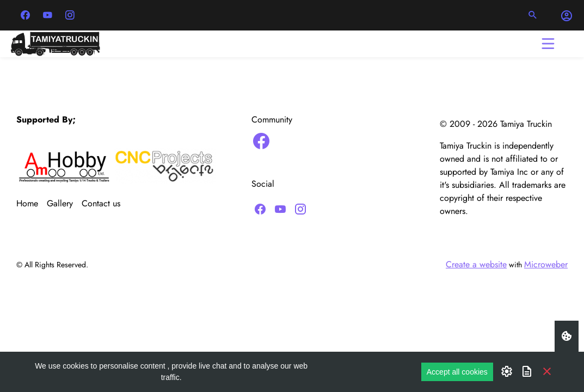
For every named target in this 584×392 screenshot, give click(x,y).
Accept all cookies (457, 372)
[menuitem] (32, 204)
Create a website (476, 264)
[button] (533, 15)
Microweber (546, 264)
